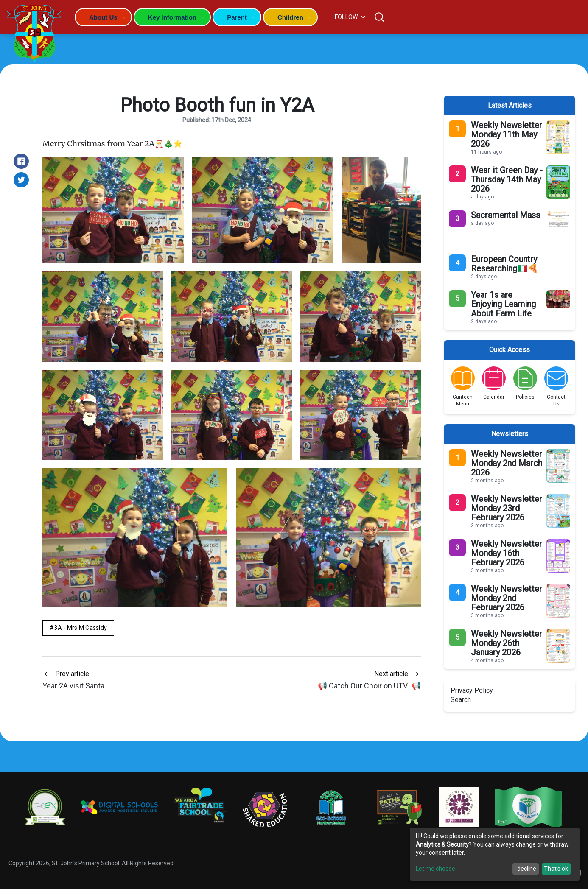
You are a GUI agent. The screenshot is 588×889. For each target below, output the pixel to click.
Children (290, 17)
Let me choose (435, 869)
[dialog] (495, 854)
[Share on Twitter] (21, 180)
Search (461, 700)
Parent (237, 17)
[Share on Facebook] (21, 161)
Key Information (172, 17)
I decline (525, 869)
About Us (103, 17)
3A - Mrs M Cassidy (80, 628)
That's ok (556, 869)
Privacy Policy (472, 690)
